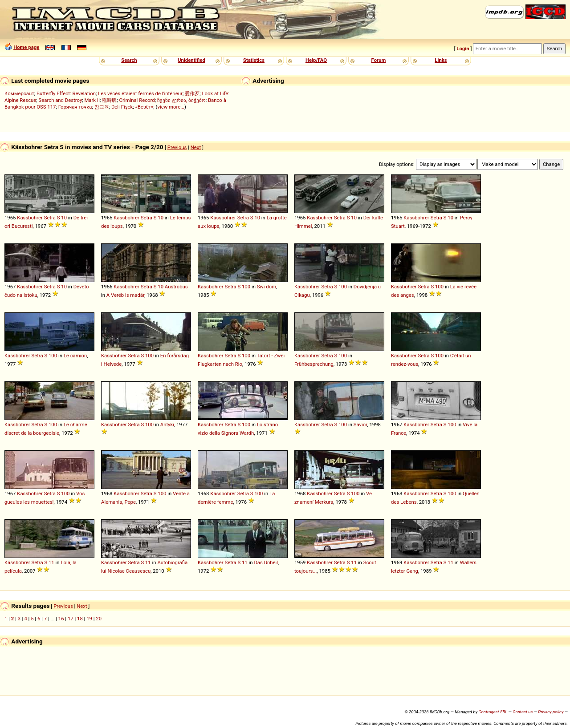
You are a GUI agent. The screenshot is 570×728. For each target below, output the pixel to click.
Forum (379, 60)
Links (441, 60)
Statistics (254, 60)
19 (89, 619)
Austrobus (176, 287)
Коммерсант (19, 93)
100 (246, 287)
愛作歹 (192, 93)
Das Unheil (266, 562)
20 (99, 619)
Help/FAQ (316, 60)
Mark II (92, 100)
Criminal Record (137, 100)
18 (80, 619)
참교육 (102, 107)
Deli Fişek (122, 107)
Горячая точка (75, 107)
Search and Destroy (61, 100)
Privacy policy (551, 712)
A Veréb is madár (125, 295)
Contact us (523, 712)
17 (71, 619)
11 (51, 562)
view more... (171, 107)
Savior (360, 425)
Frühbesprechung (314, 364)
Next (196, 147)
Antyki (167, 425)
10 (64, 218)
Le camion (75, 356)
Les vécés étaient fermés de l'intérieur (140, 93)
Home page (26, 47)
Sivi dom (267, 287)
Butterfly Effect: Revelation (66, 93)
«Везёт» (145, 107)
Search (129, 60)
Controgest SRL (493, 712)
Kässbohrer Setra (36, 218)
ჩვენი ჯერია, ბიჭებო (181, 100)
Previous (177, 147)
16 (61, 619)
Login (463, 49)
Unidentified (191, 60)
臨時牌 (109, 100)
